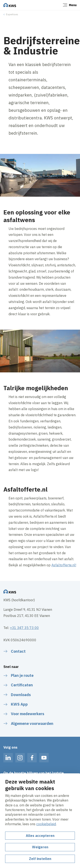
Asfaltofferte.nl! (64, 565)
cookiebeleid (46, 824)
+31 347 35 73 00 (24, 628)
